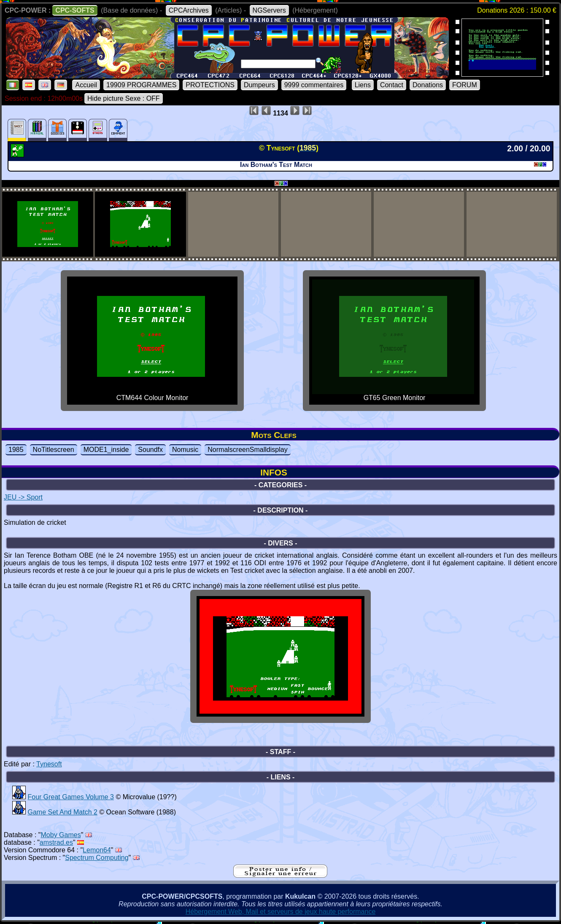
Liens (363, 85)
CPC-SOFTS (75, 10)
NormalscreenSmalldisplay (247, 450)
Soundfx (150, 450)
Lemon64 (97, 850)
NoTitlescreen (54, 450)
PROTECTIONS (210, 85)
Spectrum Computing (97, 858)
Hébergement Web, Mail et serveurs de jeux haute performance (281, 912)
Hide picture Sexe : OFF (124, 98)
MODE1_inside (106, 450)
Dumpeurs (259, 85)
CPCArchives (189, 10)
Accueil (86, 85)
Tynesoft (49, 764)
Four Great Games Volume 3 (71, 797)
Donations (428, 85)
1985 (16, 450)
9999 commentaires (314, 85)
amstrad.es (56, 842)
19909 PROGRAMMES (141, 85)
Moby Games (61, 835)
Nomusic (185, 450)
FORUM (465, 85)
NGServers (269, 10)
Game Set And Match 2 (62, 812)
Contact (392, 85)
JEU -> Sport (23, 497)
